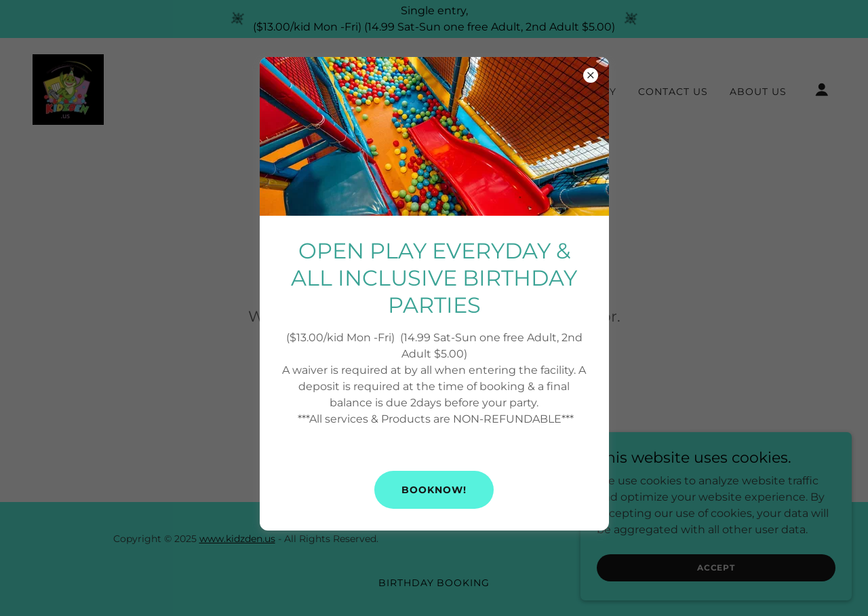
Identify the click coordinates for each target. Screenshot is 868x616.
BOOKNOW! (434, 490)
